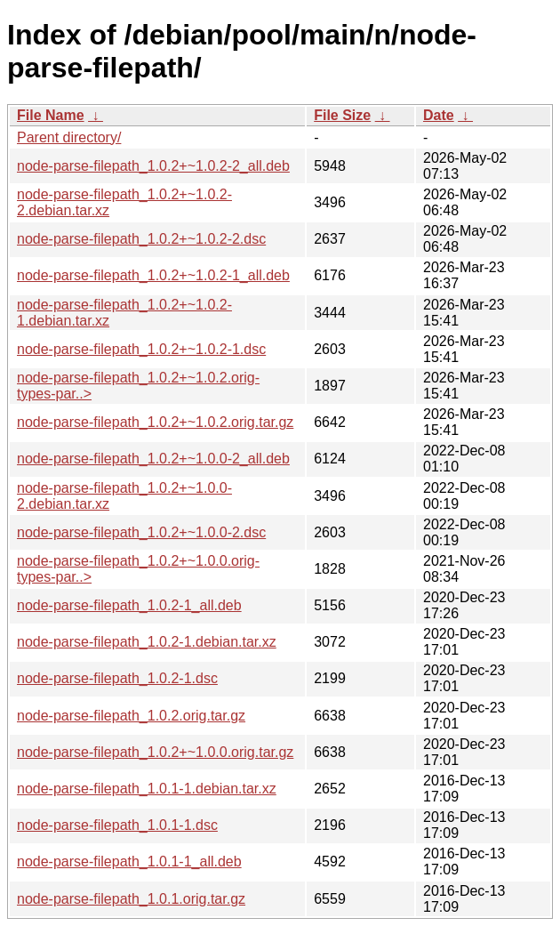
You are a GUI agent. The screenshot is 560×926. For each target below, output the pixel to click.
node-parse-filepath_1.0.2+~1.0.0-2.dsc (141, 532)
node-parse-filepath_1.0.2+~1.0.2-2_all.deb (153, 166)
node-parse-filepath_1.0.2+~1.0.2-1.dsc (141, 349)
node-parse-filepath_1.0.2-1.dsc (117, 678)
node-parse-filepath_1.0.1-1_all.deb (129, 862)
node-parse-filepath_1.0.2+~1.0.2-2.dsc (141, 239)
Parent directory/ (69, 137)
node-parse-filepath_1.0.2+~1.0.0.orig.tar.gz (155, 752)
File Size (342, 115)
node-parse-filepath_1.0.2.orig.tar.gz (131, 716)
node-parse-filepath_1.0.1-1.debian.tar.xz (147, 789)
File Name (51, 115)
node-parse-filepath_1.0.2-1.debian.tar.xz (147, 642)
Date (439, 115)
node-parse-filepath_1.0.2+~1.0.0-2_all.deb (153, 459)
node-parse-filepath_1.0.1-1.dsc (117, 825)
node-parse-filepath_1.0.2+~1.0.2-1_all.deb (153, 275)
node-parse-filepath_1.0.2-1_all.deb (129, 605)
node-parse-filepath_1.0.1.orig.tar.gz (131, 899)
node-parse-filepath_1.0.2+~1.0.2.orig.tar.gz (155, 422)
